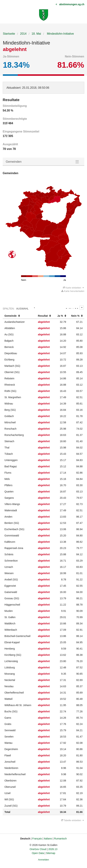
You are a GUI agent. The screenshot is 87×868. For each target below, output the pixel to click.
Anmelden (43, 860)
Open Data (38, 853)
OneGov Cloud (38, 849)
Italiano (48, 839)
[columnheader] (19, 316)
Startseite (9, 34)
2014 (23, 34)
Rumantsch (60, 839)
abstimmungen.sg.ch (72, 4)
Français (37, 839)
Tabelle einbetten (72, 820)
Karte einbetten (73, 288)
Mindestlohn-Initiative (60, 34)
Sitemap (50, 853)
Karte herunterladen (73, 291)
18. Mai (36, 34)
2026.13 (53, 849)
